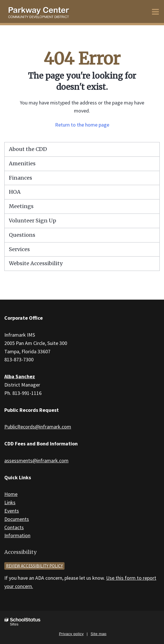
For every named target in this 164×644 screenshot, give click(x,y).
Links (10, 502)
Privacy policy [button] (71, 634)
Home (11, 494)
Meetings (21, 206)
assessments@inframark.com (36, 460)
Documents (17, 519)
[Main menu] (155, 11)
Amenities (22, 163)
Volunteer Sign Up (33, 221)
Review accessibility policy (34, 566)
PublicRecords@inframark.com (38, 427)
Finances (20, 178)
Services (19, 249)
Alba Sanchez (20, 376)
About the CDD (28, 149)
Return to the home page (82, 125)
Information (17, 535)
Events (12, 511)
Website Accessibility (36, 263)
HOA (15, 192)
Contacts (14, 527)
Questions (22, 235)
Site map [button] (98, 634)
